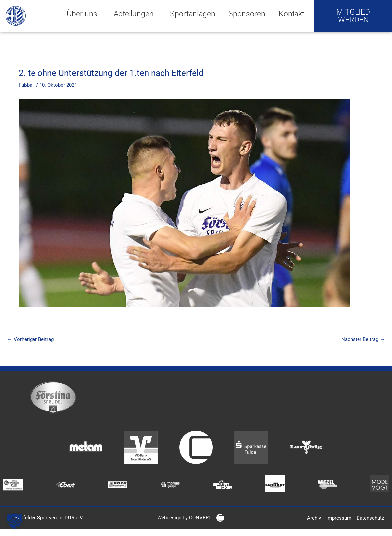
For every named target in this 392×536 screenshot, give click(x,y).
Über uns (84, 14)
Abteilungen (135, 14)
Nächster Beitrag (363, 339)
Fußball (27, 85)
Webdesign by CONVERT (184, 518)
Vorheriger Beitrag (31, 339)
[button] (15, 521)
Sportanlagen (193, 14)
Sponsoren (247, 14)
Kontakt (292, 14)
